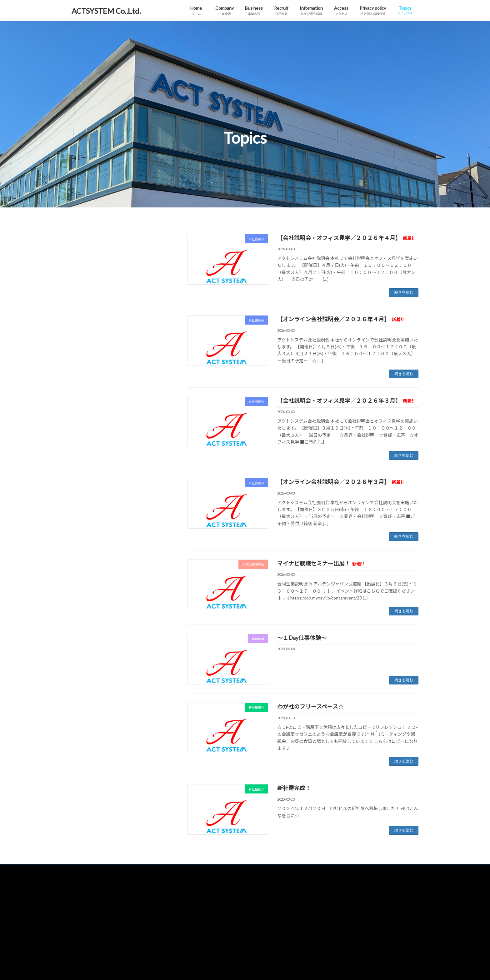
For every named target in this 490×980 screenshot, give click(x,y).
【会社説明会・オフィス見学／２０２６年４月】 (346, 238)
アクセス (320, 882)
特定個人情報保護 (328, 899)
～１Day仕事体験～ (302, 638)
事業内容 (202, 899)
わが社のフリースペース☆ (310, 706)
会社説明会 (87, 242)
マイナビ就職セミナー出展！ (321, 563)
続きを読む (404, 293)
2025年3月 (87, 339)
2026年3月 (87, 314)
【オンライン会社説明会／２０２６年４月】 (340, 319)
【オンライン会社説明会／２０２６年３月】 (340, 482)
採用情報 (202, 915)
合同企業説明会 (91, 255)
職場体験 (85, 280)
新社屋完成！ (294, 788)
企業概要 (202, 882)
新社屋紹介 (87, 268)
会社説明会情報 (207, 931)
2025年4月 (87, 327)
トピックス (322, 915)
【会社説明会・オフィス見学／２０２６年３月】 (346, 400)
